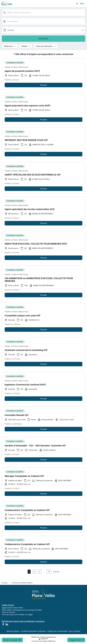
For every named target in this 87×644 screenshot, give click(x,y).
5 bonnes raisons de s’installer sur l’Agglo (17, 614)
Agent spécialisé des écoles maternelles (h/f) (30, 210)
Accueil (5, 583)
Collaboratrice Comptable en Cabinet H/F (27, 511)
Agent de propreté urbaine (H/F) (22, 71)
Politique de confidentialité (57, 631)
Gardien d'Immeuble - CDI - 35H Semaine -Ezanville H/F (35, 446)
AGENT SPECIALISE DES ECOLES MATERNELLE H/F (33, 176)
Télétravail (10, 46)
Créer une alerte (12, 640)
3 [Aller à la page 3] (40, 572)
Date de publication (46, 46)
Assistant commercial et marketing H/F (26, 351)
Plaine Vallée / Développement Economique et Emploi (22, 610)
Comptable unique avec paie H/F (23, 316)
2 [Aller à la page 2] (34, 572)
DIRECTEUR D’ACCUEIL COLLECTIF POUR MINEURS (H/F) (36, 245)
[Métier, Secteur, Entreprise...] (43, 13)
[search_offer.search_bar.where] (43, 21)
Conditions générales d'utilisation (33, 631)
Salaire (26, 46)
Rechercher (43, 39)
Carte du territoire (8, 612)
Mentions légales (13, 631)
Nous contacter (75, 631)
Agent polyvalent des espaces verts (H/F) (28, 106)
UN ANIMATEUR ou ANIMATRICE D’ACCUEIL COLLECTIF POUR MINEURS (39, 281)
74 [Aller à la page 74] (49, 572)
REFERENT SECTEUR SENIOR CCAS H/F (26, 141)
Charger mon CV (76, 640)
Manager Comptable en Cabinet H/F (24, 477)
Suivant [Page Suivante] (56, 572)
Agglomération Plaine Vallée (12, 608)
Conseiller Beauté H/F (17, 416)
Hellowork (52, 641)
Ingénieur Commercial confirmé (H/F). (26, 385)
